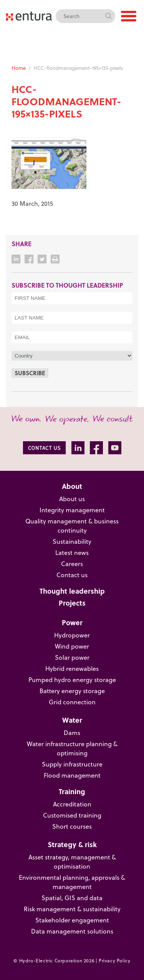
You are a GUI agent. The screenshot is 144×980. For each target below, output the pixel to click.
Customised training (72, 815)
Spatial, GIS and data (72, 898)
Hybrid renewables (72, 669)
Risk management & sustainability (72, 909)
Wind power (72, 646)
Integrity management (72, 510)
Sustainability (72, 541)
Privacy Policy (114, 961)
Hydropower (72, 635)
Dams (72, 733)
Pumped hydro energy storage (72, 680)
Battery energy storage (72, 691)
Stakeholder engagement (72, 920)
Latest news (72, 553)
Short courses (72, 826)
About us (72, 499)
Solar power (72, 657)
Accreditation (72, 804)
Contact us (72, 575)
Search (108, 16)
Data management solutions (72, 931)
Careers (72, 564)
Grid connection (72, 702)
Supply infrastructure (72, 764)
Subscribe (30, 373)
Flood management (72, 775)
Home (19, 68)
